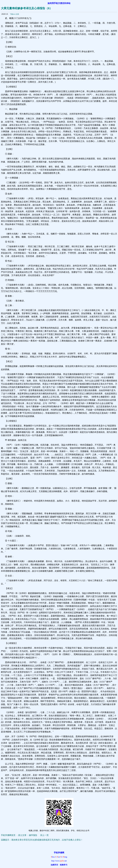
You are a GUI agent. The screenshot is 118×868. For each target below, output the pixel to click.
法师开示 (54, 865)
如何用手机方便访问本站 (59, 3)
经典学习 (64, 865)
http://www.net (59, 861)
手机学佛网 (59, 853)
